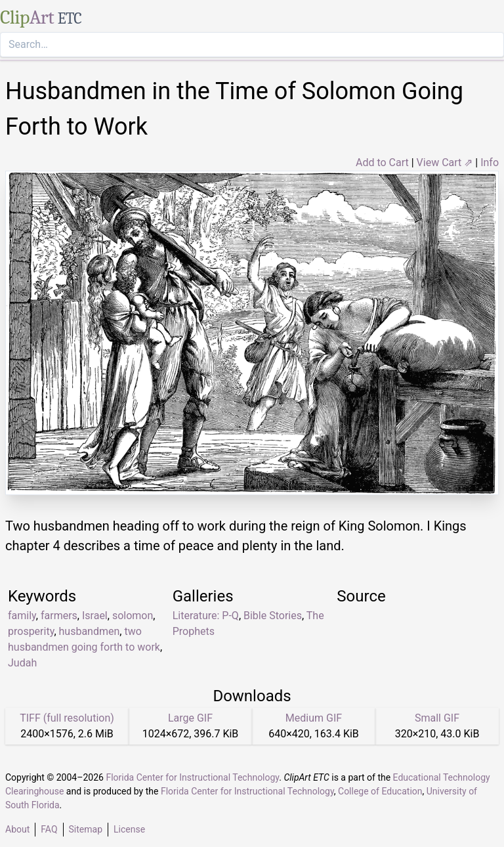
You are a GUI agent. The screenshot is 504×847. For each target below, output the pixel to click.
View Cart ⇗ (445, 163)
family (22, 616)
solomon (133, 616)
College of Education (380, 791)
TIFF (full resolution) (67, 718)
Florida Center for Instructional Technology (192, 777)
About (17, 829)
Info (490, 163)
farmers (59, 616)
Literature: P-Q (206, 616)
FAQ (49, 829)
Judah (22, 663)
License (129, 829)
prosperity (31, 631)
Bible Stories (273, 616)
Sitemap (86, 829)
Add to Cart (382, 163)
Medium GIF (314, 718)
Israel (95, 616)
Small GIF (437, 718)
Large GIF (190, 718)
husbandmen (90, 631)
